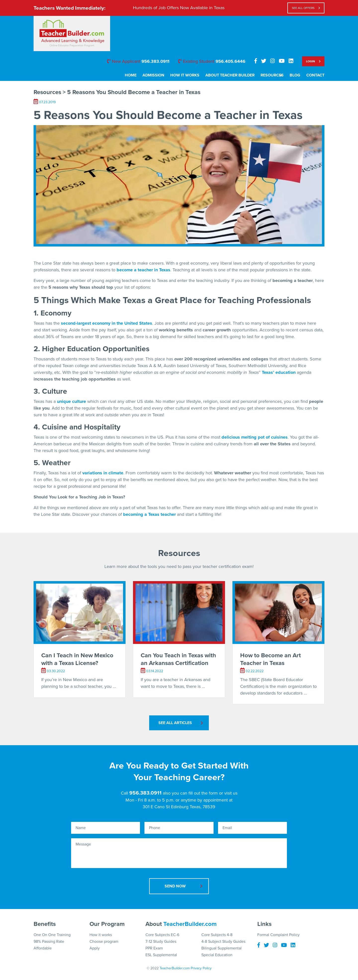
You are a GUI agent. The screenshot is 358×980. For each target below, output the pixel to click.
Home (125, 75)
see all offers (303, 8)
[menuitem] (125, 77)
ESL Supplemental (161, 955)
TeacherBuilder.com (190, 924)
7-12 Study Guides (161, 942)
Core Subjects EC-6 (162, 935)
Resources (267, 75)
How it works (101, 935)
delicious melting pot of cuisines (255, 437)
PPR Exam (154, 948)
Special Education (217, 955)
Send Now (175, 886)
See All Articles (175, 723)
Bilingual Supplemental (222, 948)
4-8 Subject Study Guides (223, 942)
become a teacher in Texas (143, 270)
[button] (345, 967)
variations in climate (103, 473)
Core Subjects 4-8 (217, 935)
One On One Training (52, 935)
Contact (315, 75)
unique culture (71, 401)
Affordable (43, 948)
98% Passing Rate (49, 942)
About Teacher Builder (225, 75)
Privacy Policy (201, 968)
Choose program (104, 942)
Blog (295, 75)
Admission (148, 75)
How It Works (180, 75)
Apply (95, 948)
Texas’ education (279, 372)
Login (311, 61)
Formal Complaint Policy (278, 935)
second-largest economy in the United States (107, 323)
